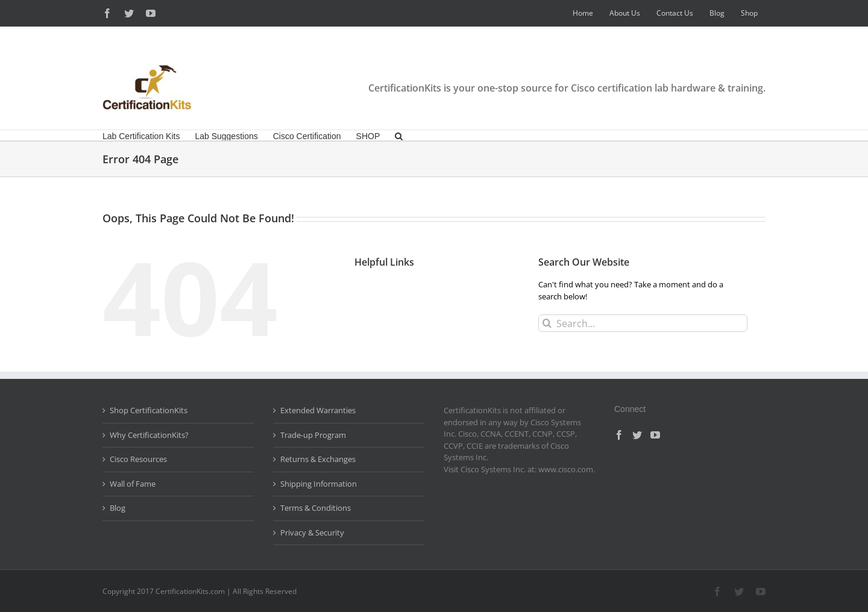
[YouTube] (655, 435)
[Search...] (643, 323)
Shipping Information (319, 484)
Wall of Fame (133, 484)
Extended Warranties (318, 410)
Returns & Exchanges (318, 459)
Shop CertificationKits (149, 410)
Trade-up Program (313, 435)
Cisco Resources (138, 459)
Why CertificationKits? (149, 435)
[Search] (547, 323)
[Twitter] (637, 435)
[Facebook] (619, 435)
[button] (399, 135)
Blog (118, 508)
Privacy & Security (312, 532)
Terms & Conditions (316, 508)
